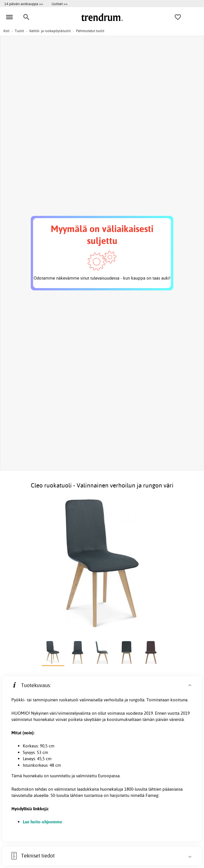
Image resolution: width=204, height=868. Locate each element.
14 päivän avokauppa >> (24, 4)
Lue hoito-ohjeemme (42, 822)
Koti (6, 31)
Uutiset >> (60, 4)
